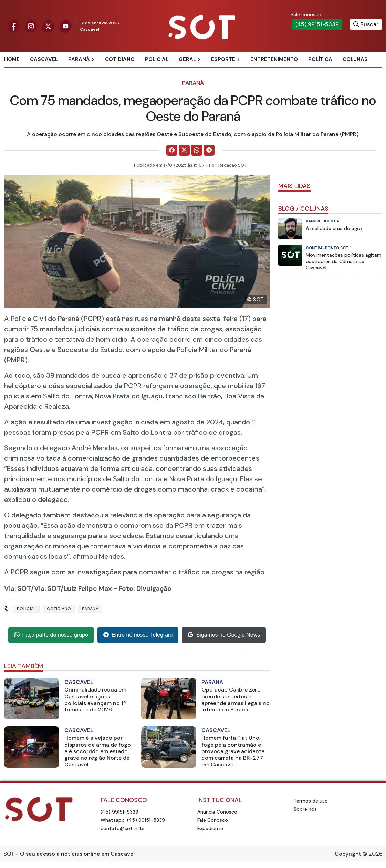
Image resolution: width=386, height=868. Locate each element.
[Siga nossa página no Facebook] (14, 26)
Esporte (223, 59)
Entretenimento (274, 59)
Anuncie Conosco (217, 812)
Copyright (348, 854)
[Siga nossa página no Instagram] (31, 26)
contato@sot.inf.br (123, 828)
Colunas (355, 59)
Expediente (210, 828)
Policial (157, 59)
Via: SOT (18, 589)
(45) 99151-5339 (317, 24)
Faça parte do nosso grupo (51, 635)
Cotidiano (120, 59)
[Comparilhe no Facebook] (172, 150)
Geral (187, 59)
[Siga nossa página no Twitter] (48, 26)
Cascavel (44, 59)
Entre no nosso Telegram (138, 635)
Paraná (79, 59)
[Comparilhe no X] (184, 150)
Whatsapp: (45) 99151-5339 (133, 820)
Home (12, 59)
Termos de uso (311, 801)
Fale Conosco (213, 820)
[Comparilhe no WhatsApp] (197, 150)
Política (320, 59)
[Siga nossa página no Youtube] (65, 26)
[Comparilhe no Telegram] (209, 150)
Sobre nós (305, 809)
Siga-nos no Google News (224, 635)
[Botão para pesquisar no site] (366, 24)
